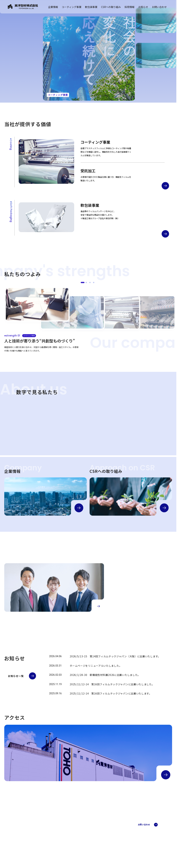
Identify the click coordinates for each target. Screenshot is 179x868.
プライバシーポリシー (24, 847)
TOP (81, 823)
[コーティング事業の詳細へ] (165, 186)
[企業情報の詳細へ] (79, 508)
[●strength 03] (90, 282)
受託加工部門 (115, 833)
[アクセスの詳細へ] (166, 775)
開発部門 (113, 836)
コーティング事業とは (118, 826)
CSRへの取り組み (111, 7)
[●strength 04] (94, 282)
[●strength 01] (83, 282)
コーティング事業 (72, 7)
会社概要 (84, 831)
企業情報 (53, 7)
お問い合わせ (159, 7)
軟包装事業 (91, 7)
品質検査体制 (115, 854)
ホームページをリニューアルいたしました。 (96, 666)
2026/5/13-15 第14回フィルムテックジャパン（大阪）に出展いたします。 (115, 656)
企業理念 (84, 838)
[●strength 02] (86, 282)
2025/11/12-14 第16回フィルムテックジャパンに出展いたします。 (111, 693)
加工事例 (113, 829)
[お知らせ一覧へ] (22, 676)
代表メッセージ (87, 835)
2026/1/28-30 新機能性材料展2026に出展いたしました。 (105, 675)
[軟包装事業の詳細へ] (165, 234)
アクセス (84, 844)
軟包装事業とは (116, 847)
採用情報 (130, 7)
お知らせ (143, 7)
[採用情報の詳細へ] (98, 606)
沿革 (82, 841)
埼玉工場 (113, 850)
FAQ (111, 839)
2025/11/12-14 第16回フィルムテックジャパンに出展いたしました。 (112, 684)
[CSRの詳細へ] (164, 508)
